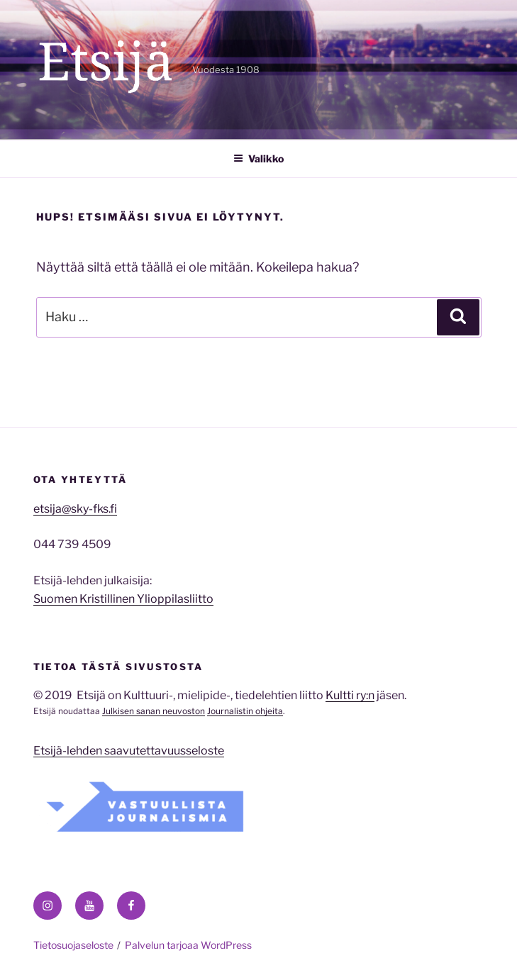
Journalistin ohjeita (245, 711)
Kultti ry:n (350, 695)
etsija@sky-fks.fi (75, 509)
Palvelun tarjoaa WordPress (188, 945)
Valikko (258, 158)
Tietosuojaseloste (73, 945)
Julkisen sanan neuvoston (154, 711)
